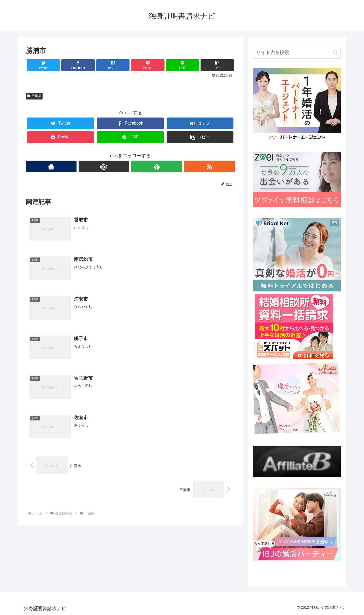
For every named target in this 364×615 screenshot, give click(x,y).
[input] (297, 53)
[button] (335, 53)
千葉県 (34, 96)
